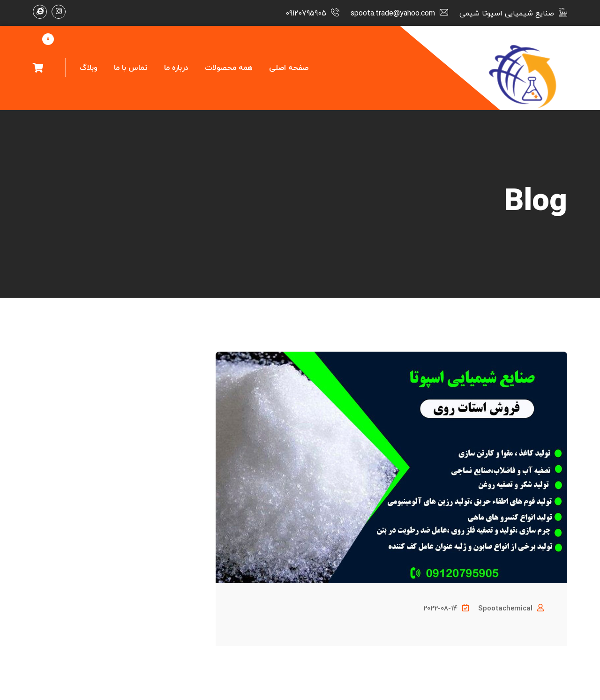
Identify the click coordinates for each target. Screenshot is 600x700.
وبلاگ (89, 68)
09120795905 (306, 14)
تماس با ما (131, 68)
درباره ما (176, 68)
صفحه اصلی (289, 68)
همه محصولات (229, 68)
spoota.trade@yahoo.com (393, 14)
